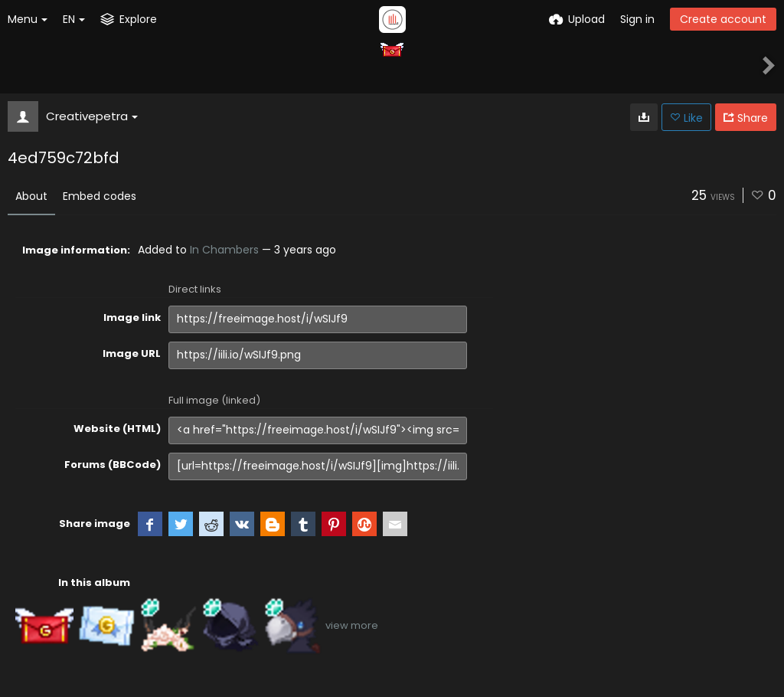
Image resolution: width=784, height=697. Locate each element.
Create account (723, 19)
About (31, 196)
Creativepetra (92, 116)
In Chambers (224, 250)
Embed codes (100, 196)
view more (352, 625)
